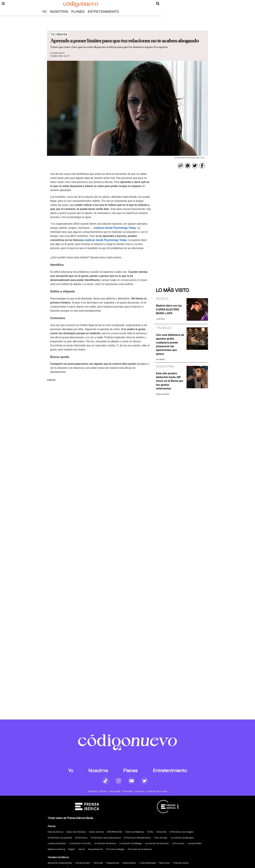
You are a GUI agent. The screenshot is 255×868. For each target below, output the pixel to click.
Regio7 (72, 849)
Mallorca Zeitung (56, 849)
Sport (82, 849)
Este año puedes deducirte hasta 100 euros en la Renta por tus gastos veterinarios (170, 381)
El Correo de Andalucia (140, 849)
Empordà (161, 832)
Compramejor (83, 863)
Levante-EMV (195, 844)
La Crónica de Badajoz (182, 838)
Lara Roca (160, 319)
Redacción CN (59, 53)
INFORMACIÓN (115, 832)
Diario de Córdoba (76, 832)
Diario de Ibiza (96, 832)
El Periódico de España (60, 838)
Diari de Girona (55, 832)
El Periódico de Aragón (181, 832)
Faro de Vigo (161, 838)
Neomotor (165, 863)
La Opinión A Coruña (80, 844)
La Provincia (178, 844)
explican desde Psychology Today (115, 228)
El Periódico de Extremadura (106, 838)
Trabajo (164, 328)
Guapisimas (113, 863)
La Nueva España (57, 844)
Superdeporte (96, 849)
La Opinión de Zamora (157, 844)
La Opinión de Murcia (105, 844)
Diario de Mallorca (135, 832)
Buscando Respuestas (60, 863)
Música (162, 299)
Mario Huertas (163, 394)
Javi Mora (160, 360)
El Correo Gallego (115, 849)
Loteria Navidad (148, 863)
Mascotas (165, 366)
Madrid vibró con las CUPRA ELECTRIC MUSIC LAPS (169, 309)
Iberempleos (129, 863)
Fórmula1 (98, 863)
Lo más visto (173, 290)
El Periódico (81, 838)
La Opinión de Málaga (131, 844)
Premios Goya (181, 863)
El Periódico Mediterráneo (138, 838)
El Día (150, 832)
